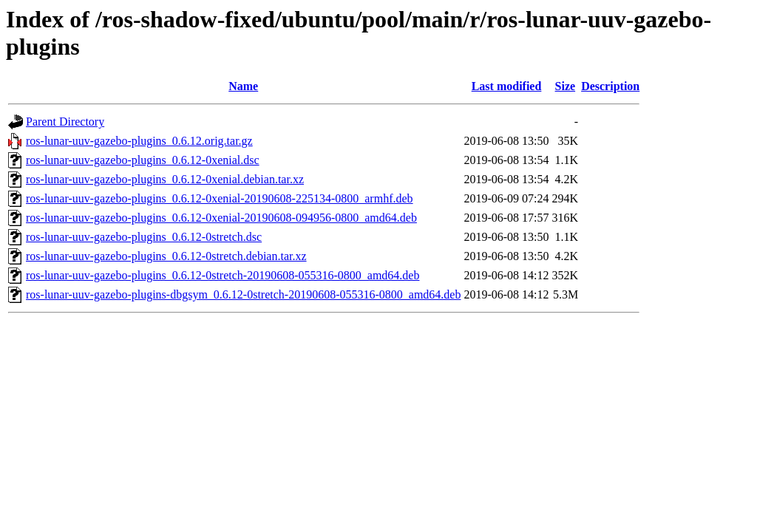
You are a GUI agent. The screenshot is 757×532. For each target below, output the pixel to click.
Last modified (507, 86)
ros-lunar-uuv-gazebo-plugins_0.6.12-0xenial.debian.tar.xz (165, 179)
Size (566, 86)
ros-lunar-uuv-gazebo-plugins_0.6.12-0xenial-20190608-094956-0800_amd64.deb (221, 218)
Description (610, 86)
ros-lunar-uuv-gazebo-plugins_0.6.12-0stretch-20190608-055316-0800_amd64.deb (223, 275)
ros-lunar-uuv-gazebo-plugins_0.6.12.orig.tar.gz (139, 141)
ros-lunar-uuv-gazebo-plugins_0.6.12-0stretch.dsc (144, 237)
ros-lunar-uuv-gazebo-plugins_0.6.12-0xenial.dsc (143, 160)
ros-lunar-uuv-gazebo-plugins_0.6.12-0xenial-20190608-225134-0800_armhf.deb (220, 198)
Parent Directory (65, 122)
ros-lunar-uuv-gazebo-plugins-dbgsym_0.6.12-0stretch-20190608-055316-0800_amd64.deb (243, 294)
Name (243, 86)
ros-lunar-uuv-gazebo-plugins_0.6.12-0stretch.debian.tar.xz (166, 256)
